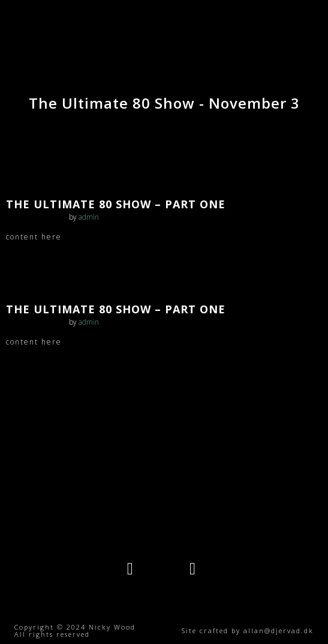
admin (89, 217)
